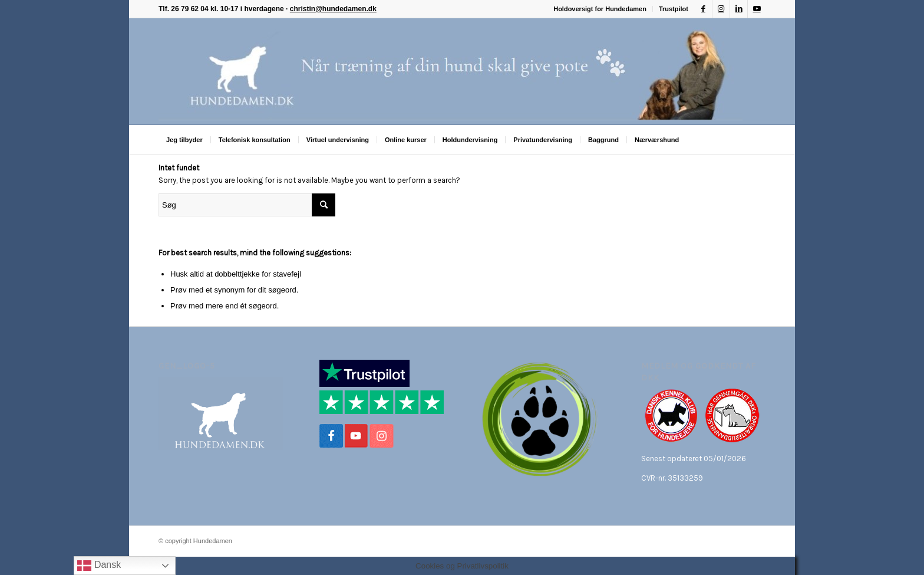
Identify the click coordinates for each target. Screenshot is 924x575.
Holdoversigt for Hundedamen (600, 9)
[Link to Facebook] (703, 9)
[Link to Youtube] (757, 9)
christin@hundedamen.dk (333, 9)
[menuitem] (600, 9)
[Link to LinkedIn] (739, 9)
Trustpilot (674, 9)
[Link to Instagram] (721, 9)
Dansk (99, 566)
